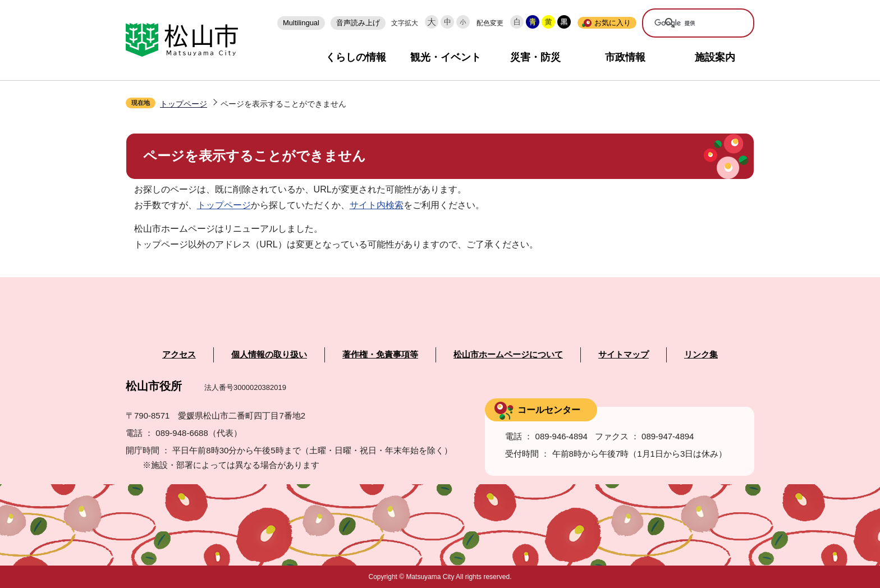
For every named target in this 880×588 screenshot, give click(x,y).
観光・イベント (446, 57)
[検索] (690, 24)
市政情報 (625, 57)
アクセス (179, 355)
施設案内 (715, 57)
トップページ (184, 104)
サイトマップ (624, 355)
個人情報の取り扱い (269, 355)
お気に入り (613, 23)
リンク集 (701, 355)
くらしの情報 (356, 57)
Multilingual (301, 23)
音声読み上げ (358, 23)
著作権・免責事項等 (380, 355)
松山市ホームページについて (508, 355)
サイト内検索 (377, 205)
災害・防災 (535, 57)
